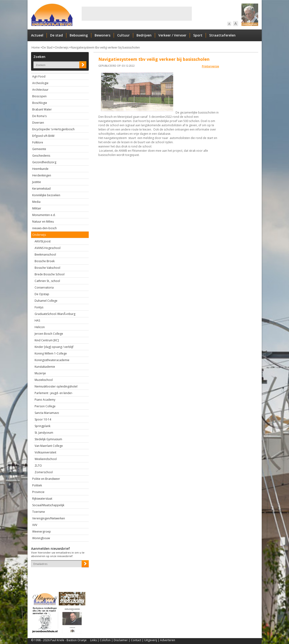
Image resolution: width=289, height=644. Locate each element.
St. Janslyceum (44, 433)
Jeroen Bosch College (49, 334)
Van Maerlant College (49, 446)
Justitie (37, 182)
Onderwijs (62, 47)
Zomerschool (44, 472)
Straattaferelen (222, 35)
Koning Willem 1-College (51, 353)
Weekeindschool (46, 459)
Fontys (39, 307)
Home (36, 47)
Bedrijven (144, 35)
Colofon (105, 640)
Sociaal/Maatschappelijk (48, 505)
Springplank (42, 426)
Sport (198, 35)
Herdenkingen (42, 175)
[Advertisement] (137, 14)
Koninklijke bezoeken (46, 195)
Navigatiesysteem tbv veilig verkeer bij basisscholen (105, 47)
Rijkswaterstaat (42, 499)
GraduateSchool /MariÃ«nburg (55, 314)
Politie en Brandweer (46, 479)
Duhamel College (46, 301)
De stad (56, 35)
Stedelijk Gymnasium (48, 439)
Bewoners (102, 35)
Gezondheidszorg (44, 162)
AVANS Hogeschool (48, 248)
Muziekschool (44, 380)
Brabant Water (42, 109)
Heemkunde (40, 169)
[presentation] (59, 575)
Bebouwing (79, 35)
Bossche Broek (45, 261)
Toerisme (39, 512)
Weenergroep (42, 532)
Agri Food (39, 76)
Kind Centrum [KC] (47, 340)
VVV (35, 525)
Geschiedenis (41, 156)
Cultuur (123, 35)
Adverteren (168, 640)
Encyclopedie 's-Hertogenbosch (53, 129)
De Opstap (42, 294)
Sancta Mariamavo (47, 413)
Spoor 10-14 (43, 419)
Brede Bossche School (50, 274)
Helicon (40, 327)
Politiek (37, 485)
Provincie (38, 492)
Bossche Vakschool (47, 268)
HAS (37, 320)
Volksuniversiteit (45, 452)
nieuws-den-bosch (44, 228)
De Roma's (39, 116)
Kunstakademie (45, 367)
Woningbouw (41, 538)
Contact (136, 640)
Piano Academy (45, 400)
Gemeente (39, 149)
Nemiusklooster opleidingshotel (56, 386)
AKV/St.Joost (43, 241)
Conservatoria (44, 287)
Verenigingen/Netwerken (49, 518)
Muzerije (40, 373)
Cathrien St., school (47, 281)
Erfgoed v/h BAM (43, 136)
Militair (37, 208)
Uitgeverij (151, 640)
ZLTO (38, 466)
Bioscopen (39, 96)
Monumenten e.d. (44, 215)
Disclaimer (121, 640)
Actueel (37, 35)
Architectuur (40, 90)
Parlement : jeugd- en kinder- (54, 393)
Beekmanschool (45, 255)
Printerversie (211, 66)
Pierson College (45, 406)
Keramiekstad (41, 189)
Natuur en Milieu (43, 222)
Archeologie (40, 83)
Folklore (38, 142)
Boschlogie (40, 103)
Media (36, 202)
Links (93, 640)
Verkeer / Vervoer (172, 35)
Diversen (38, 123)
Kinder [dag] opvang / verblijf (54, 347)
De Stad (47, 47)
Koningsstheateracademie (52, 360)
